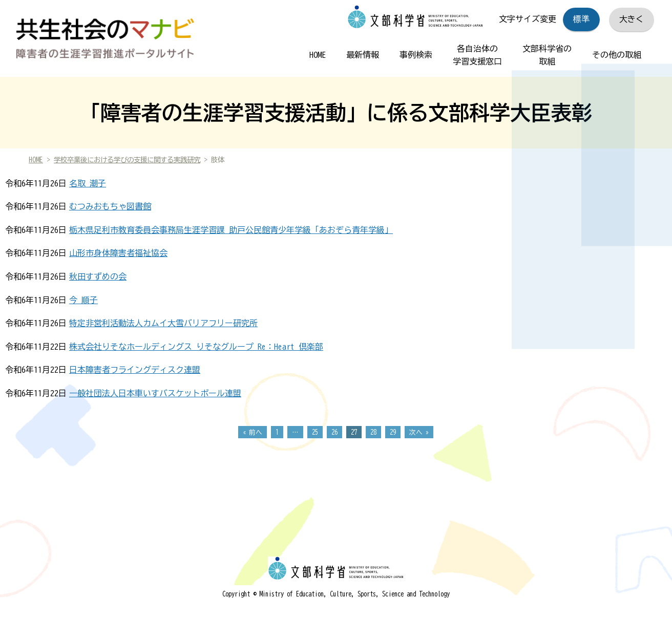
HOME (318, 55)
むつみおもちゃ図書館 (110, 206)
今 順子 (83, 300)
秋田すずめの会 (98, 276)
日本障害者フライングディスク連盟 (135, 370)
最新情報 (363, 55)
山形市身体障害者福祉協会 (118, 253)
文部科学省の (547, 57)
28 (373, 432)
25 (315, 432)
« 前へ (253, 432)
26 (334, 432)
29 (393, 432)
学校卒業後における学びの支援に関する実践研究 (127, 160)
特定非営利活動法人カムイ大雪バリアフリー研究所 (163, 323)
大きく (632, 19)
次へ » (419, 432)
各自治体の (477, 57)
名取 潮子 (88, 183)
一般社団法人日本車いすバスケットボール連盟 (155, 393)
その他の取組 (617, 55)
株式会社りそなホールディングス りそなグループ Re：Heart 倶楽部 (196, 347)
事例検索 (416, 55)
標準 (581, 19)
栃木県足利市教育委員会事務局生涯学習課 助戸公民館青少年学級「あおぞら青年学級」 (231, 230)
